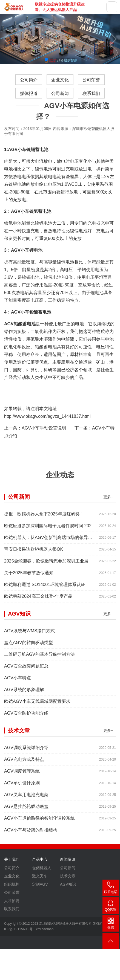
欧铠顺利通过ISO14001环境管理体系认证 (45, 589)
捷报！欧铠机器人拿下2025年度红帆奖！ (44, 518)
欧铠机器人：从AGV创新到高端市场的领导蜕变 (50, 542)
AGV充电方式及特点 (24, 764)
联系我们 (91, 93)
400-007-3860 (111, 889)
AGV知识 (68, 889)
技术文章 (68, 880)
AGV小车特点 (18, 682)
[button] (46, 59)
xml (38, 929)
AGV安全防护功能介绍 (26, 717)
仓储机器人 (42, 872)
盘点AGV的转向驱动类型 (28, 647)
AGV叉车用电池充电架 (26, 799)
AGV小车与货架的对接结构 (31, 834)
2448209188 (111, 907)
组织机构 (12, 889)
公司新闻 (60, 93)
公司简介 (29, 80)
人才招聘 (12, 905)
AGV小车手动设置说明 (44, 428)
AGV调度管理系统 (22, 775)
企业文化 (60, 80)
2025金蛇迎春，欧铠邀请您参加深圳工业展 (46, 565)
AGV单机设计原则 (22, 787)
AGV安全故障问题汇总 (26, 670)
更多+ (108, 501)
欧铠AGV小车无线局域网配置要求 (37, 706)
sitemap (48, 929)
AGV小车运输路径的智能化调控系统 (39, 823)
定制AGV (40, 889)
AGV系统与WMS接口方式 (29, 635)
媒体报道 (29, 93)
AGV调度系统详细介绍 (26, 752)
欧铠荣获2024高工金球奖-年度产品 (38, 601)
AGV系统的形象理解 (24, 694)
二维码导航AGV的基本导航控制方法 (39, 659)
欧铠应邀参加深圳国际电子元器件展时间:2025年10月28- (59, 530)
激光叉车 (40, 880)
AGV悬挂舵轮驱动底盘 (26, 811)
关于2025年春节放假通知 (29, 577)
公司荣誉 (91, 80)
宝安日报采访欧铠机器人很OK (34, 554)
